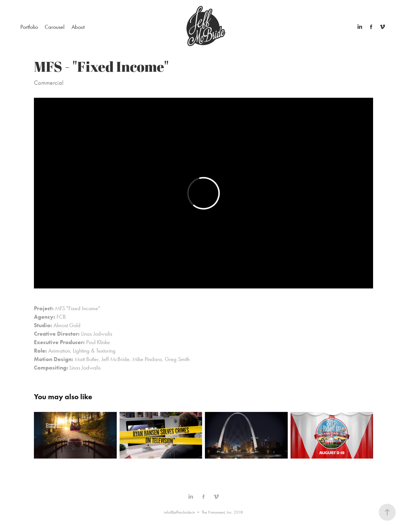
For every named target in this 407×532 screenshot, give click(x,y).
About (78, 27)
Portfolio (29, 27)
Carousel (55, 27)
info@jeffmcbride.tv (179, 512)
